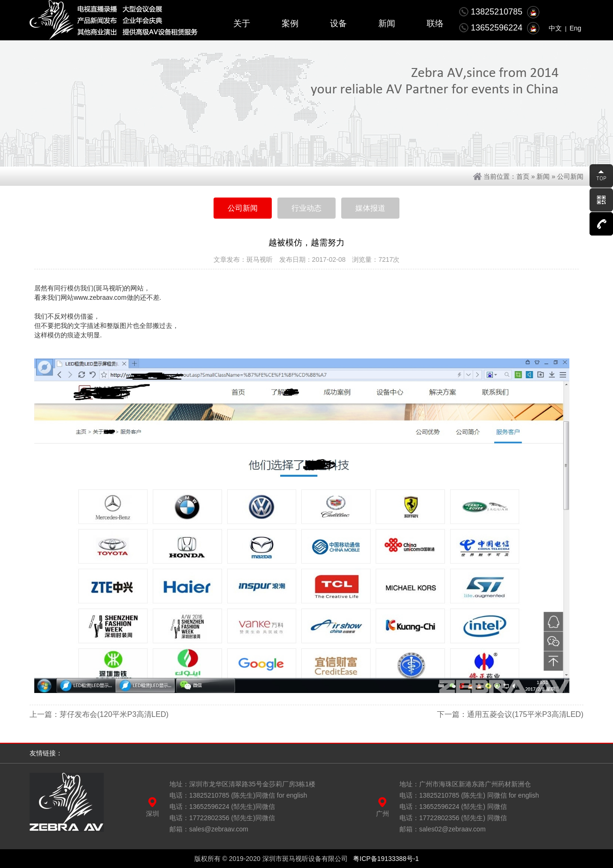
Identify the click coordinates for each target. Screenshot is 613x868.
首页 (523, 176)
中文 (555, 28)
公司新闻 (570, 176)
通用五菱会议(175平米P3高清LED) (525, 714)
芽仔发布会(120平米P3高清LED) (114, 714)
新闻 (543, 176)
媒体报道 (370, 208)
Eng (575, 28)
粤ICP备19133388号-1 (386, 859)
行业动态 (306, 208)
